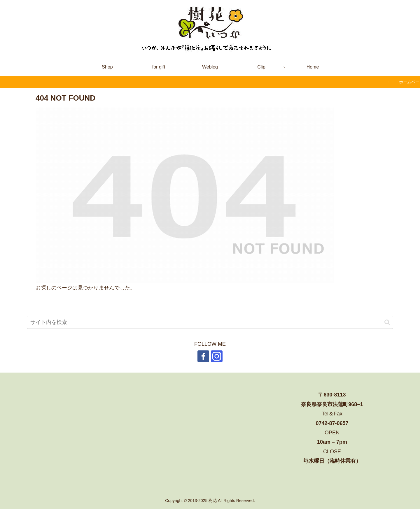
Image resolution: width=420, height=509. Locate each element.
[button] (387, 322)
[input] (210, 322)
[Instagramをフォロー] (217, 356)
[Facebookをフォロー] (203, 356)
